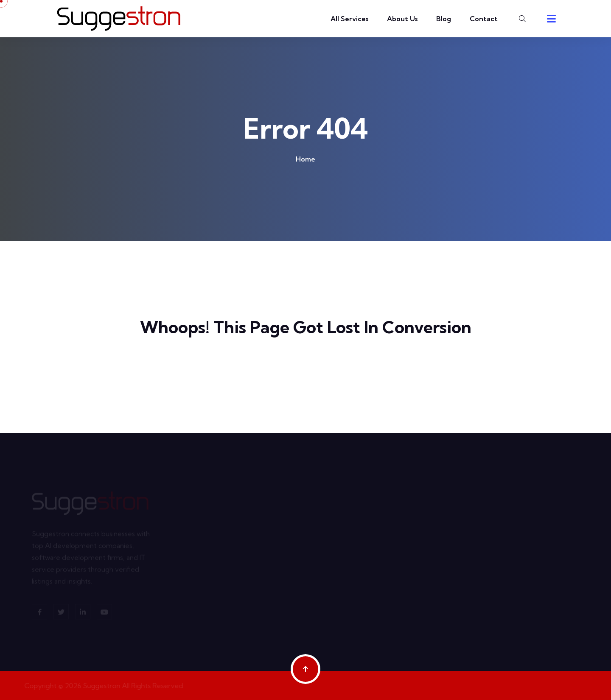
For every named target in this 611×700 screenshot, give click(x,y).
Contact (484, 19)
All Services (349, 19)
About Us (402, 19)
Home (305, 159)
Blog (444, 19)
